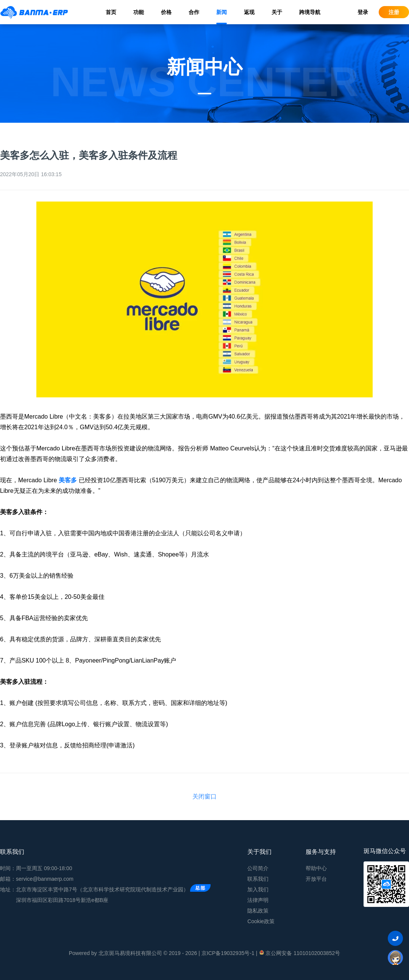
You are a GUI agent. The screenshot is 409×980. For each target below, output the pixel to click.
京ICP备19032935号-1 (228, 953)
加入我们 (258, 889)
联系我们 (258, 879)
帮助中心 (316, 868)
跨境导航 (310, 12)
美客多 (68, 480)
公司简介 (258, 868)
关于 (277, 12)
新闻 (222, 12)
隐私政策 (258, 911)
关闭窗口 (204, 796)
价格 (166, 12)
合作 (194, 12)
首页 (111, 12)
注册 (394, 12)
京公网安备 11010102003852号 (299, 953)
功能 (139, 12)
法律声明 (258, 900)
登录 (363, 12)
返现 (249, 12)
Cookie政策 (261, 921)
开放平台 (316, 879)
